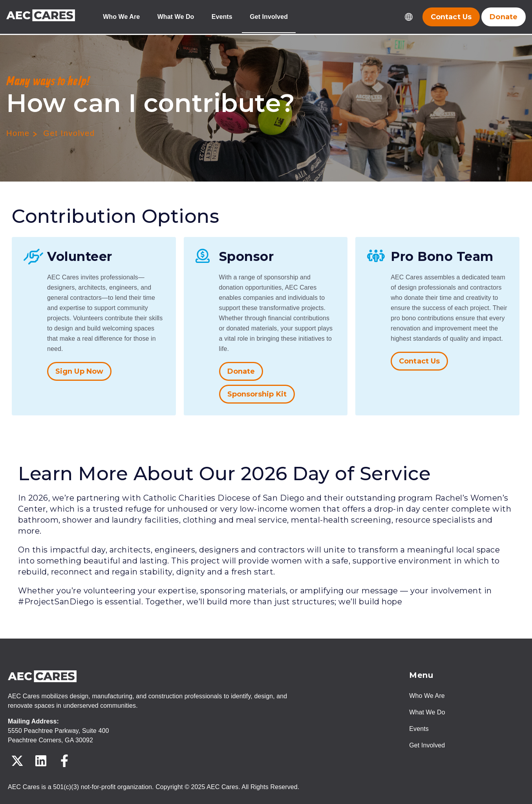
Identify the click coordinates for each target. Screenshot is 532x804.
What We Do (176, 17)
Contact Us (419, 361)
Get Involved (269, 17)
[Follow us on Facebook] (64, 761)
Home (18, 133)
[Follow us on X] (17, 761)
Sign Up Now (79, 371)
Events (222, 17)
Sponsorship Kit (257, 394)
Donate (241, 371)
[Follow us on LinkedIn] (41, 761)
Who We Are (121, 17)
